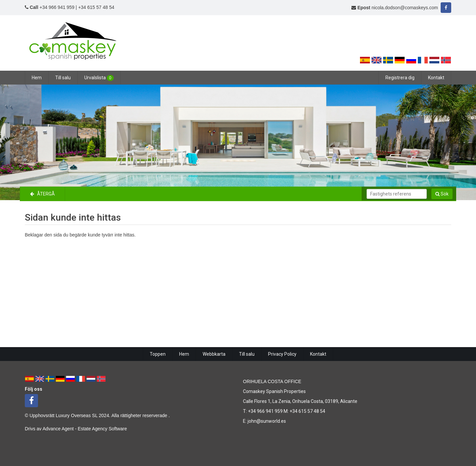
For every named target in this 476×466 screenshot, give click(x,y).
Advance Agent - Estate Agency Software (85, 429)
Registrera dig (400, 78)
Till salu (63, 78)
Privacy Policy (282, 354)
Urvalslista (99, 78)
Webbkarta (214, 354)
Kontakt (436, 78)
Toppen (158, 354)
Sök (442, 194)
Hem (37, 78)
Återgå (42, 194)
